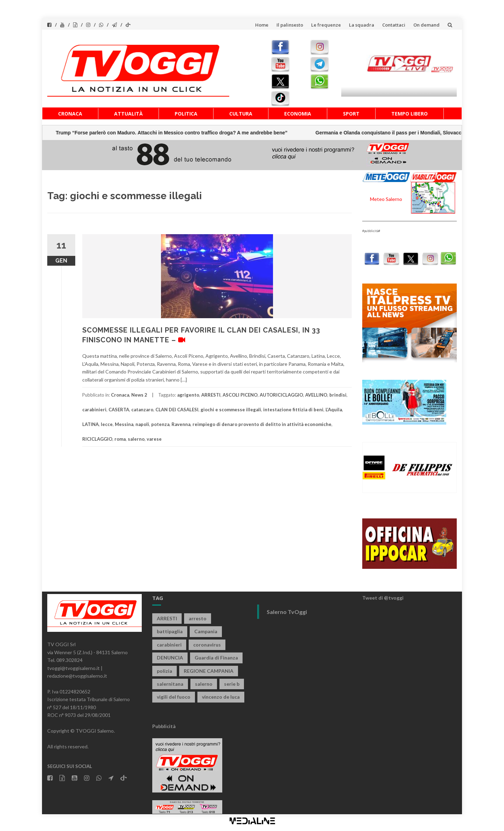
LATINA (90, 424)
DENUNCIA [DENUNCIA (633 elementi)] (170, 658)
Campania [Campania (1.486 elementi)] (206, 631)
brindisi (338, 395)
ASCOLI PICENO (240, 395)
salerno (136, 439)
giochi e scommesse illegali (231, 410)
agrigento (188, 395)
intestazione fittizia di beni (293, 410)
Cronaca (70, 114)
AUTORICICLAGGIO (281, 395)
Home (262, 25)
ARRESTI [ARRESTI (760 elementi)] (167, 618)
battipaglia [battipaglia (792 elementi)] (170, 631)
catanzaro (142, 410)
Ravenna (181, 424)
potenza (160, 424)
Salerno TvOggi (287, 612)
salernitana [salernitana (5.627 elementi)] (170, 684)
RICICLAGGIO (97, 439)
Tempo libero (409, 114)
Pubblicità (164, 726)
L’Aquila (334, 410)
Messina (124, 424)
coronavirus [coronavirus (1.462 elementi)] (207, 645)
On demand (426, 25)
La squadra (362, 25)
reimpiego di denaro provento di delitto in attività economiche (262, 424)
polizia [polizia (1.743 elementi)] (164, 671)
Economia (298, 114)
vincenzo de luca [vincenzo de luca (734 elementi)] (221, 697)
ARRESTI (211, 395)
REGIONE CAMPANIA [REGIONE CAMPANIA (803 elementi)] (209, 671)
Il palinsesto (290, 25)
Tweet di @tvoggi (383, 598)
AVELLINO (316, 395)
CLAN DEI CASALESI (177, 410)
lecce (107, 424)
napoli (142, 424)
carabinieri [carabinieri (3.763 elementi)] (169, 645)
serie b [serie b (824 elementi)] (232, 684)
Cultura (241, 114)
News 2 (139, 395)
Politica (186, 114)
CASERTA (119, 410)
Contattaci (394, 25)
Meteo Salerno (386, 199)
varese (154, 439)
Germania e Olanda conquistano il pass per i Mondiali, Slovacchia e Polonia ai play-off (219, 133)
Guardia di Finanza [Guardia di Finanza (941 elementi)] (216, 658)
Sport (351, 114)
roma (120, 439)
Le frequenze (326, 25)
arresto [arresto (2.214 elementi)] (198, 618)
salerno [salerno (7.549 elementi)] (204, 684)
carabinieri (94, 410)
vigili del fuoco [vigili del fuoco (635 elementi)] (174, 697)
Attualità (128, 114)
